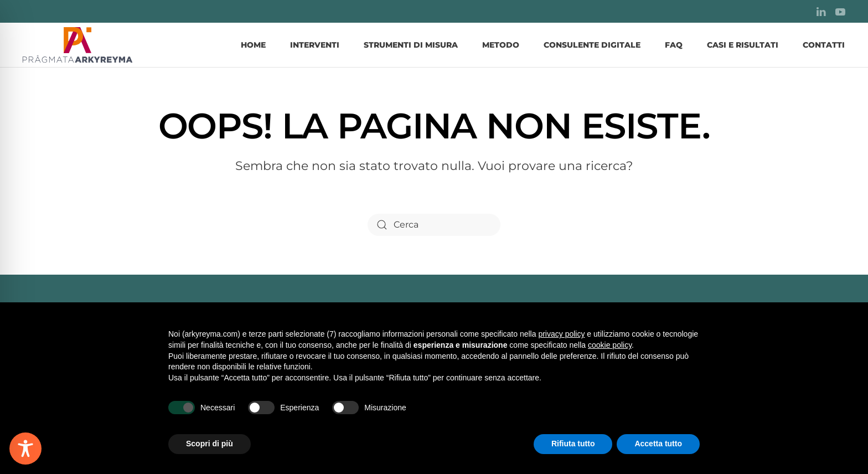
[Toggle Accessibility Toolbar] (25, 449)
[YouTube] (840, 11)
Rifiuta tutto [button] (573, 444)
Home (253, 45)
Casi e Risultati (743, 45)
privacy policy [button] (561, 334)
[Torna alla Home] (77, 45)
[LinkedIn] (821, 11)
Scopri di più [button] (210, 444)
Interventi (315, 45)
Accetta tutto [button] (658, 444)
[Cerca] (434, 225)
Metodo (501, 45)
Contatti (824, 45)
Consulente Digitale (592, 45)
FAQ (674, 45)
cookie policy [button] (610, 345)
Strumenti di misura (411, 45)
